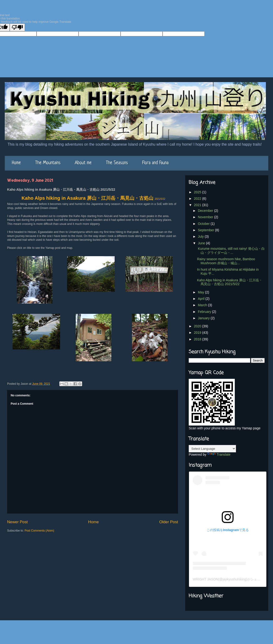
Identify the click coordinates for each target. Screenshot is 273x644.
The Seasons (117, 163)
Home (16, 163)
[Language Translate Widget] (212, 449)
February (205, 312)
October (204, 224)
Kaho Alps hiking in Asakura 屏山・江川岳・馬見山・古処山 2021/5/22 (230, 282)
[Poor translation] (17, 27)
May (201, 292)
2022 (198, 199)
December (206, 211)
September (206, 230)
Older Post (169, 522)
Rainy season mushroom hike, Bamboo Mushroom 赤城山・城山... (226, 261)
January (204, 318)
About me (83, 163)
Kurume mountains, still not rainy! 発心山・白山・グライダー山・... (231, 251)
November (206, 217)
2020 (198, 326)
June (202, 243)
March (203, 305)
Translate (219, 454)
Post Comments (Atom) (39, 531)
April (202, 299)
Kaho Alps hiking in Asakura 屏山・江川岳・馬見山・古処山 (93, 198)
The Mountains (48, 163)
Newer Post (17, 522)
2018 (198, 339)
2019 (198, 333)
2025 (198, 192)
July (201, 236)
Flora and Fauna (155, 163)
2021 (198, 205)
